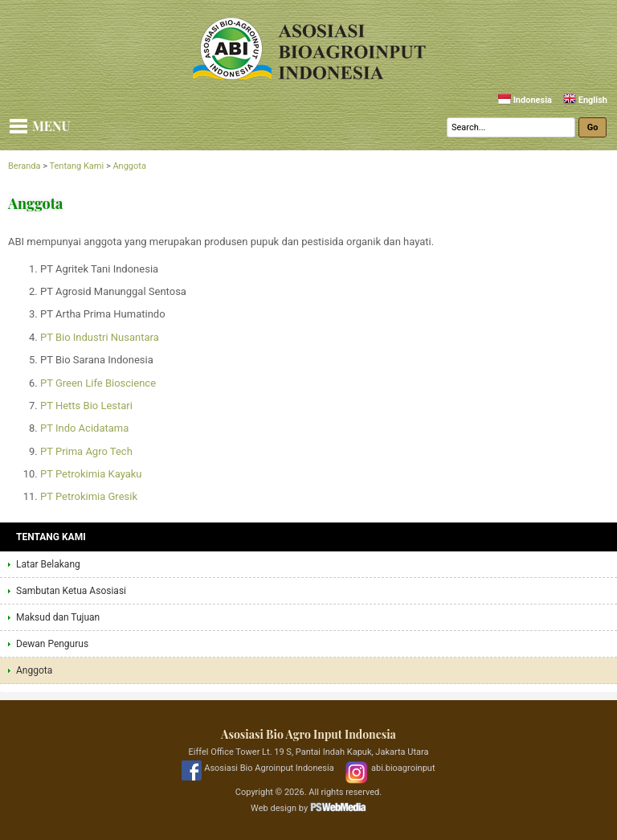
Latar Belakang (48, 564)
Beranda (24, 166)
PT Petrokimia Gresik (89, 496)
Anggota (129, 166)
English (585, 100)
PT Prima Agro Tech (86, 451)
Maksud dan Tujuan (58, 617)
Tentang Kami (76, 166)
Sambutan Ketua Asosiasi (71, 591)
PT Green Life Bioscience (98, 383)
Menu (51, 126)
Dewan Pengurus (52, 644)
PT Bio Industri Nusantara (100, 337)
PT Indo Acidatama (84, 428)
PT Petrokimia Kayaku (91, 474)
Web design (274, 808)
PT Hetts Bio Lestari (86, 406)
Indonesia (525, 100)
